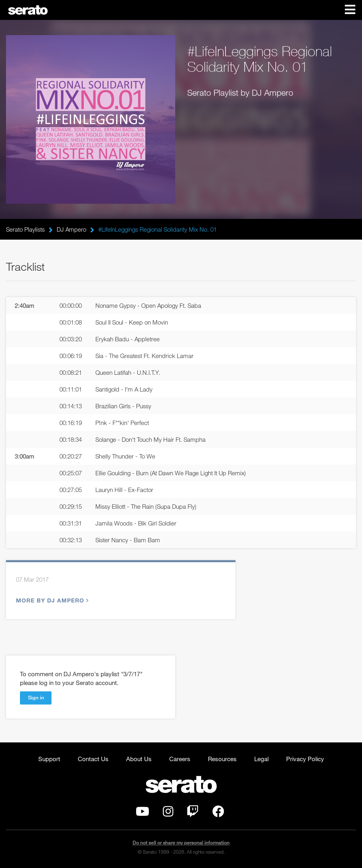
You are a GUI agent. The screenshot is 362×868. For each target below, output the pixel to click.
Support (49, 759)
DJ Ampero (71, 229)
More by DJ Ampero (51, 600)
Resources (222, 759)
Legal (261, 759)
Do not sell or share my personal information (181, 843)
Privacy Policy (305, 759)
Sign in (36, 697)
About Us (139, 759)
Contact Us (93, 759)
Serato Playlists (25, 229)
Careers (180, 759)
